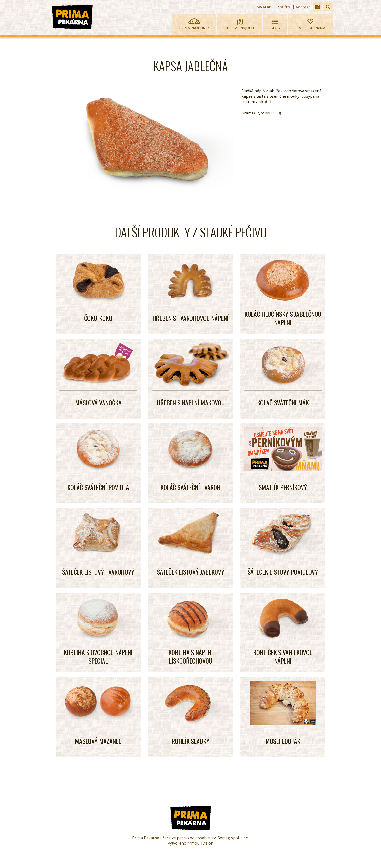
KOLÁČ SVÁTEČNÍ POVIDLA (98, 487)
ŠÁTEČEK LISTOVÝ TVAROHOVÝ (98, 572)
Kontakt (303, 7)
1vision (207, 843)
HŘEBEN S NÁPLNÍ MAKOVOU (191, 403)
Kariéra (284, 7)
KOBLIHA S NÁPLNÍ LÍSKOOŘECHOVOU (191, 657)
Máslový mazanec (98, 741)
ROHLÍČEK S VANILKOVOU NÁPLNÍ (283, 657)
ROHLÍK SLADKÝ (191, 741)
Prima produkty (194, 24)
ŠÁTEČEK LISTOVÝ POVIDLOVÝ (283, 572)
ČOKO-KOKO (98, 318)
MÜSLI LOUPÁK (283, 741)
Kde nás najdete (240, 24)
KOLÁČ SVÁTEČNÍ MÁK (283, 403)
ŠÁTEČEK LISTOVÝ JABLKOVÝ (191, 572)
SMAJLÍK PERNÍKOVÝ (283, 487)
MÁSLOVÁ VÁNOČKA (98, 403)
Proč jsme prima (310, 24)
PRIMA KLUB (261, 7)
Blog (275, 24)
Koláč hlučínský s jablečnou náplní (283, 318)
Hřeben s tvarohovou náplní (190, 318)
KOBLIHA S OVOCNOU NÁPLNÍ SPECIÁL (98, 657)
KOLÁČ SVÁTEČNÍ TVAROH (190, 487)
